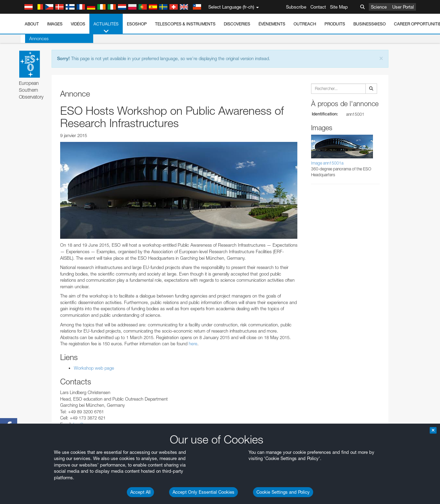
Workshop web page (94, 368)
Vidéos (78, 24)
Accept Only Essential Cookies (203, 492)
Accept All (140, 492)
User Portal (403, 7)
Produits (335, 24)
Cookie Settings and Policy (283, 492)
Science (379, 7)
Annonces (34, 38)
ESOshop (137, 24)
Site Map (339, 7)
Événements (272, 24)
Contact (318, 7)
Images (55, 24)
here (192, 344)
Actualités (106, 28)
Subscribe (296, 7)
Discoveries (237, 24)
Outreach (305, 24)
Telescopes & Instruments (185, 24)
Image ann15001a (327, 163)
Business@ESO (370, 24)
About (32, 24)
